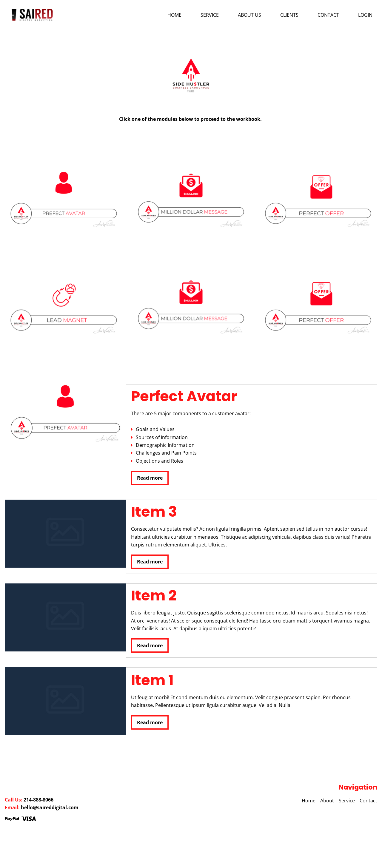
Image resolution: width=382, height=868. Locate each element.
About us (249, 15)
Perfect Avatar (184, 396)
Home (174, 15)
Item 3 (154, 512)
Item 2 (154, 596)
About (327, 801)
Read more (150, 478)
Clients (289, 15)
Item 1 (152, 680)
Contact (328, 15)
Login (365, 15)
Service (210, 15)
